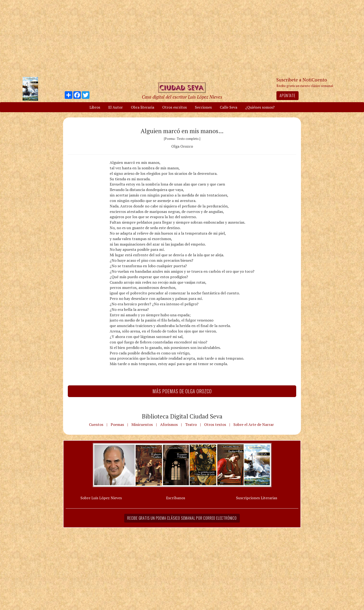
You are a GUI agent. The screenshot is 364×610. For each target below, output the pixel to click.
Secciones (203, 107)
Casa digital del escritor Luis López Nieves (182, 97)
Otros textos (215, 424)
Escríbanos (176, 498)
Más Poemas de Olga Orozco (182, 391)
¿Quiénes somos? (260, 107)
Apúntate (287, 96)
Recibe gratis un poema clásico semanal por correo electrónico (182, 518)
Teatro (191, 424)
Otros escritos (175, 107)
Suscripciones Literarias (257, 498)
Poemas (117, 424)
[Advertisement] (182, 38)
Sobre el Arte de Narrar (254, 424)
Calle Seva (229, 107)
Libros (95, 107)
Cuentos (96, 424)
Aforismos (169, 424)
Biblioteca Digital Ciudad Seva (182, 416)
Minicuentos (142, 424)
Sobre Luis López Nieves (101, 498)
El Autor (116, 107)
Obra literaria (143, 107)
